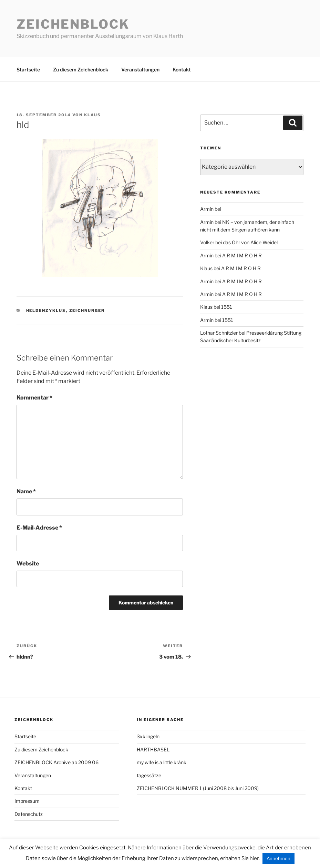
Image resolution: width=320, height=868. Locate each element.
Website (28, 564)
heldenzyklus (46, 310)
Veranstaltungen (140, 70)
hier (254, 858)
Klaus (92, 115)
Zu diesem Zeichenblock (81, 70)
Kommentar (34, 398)
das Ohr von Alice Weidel (250, 242)
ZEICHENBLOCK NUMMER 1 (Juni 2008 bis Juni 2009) (198, 788)
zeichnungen (87, 310)
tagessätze (149, 775)
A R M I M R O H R (242, 255)
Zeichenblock (73, 24)
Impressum (27, 801)
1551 (227, 307)
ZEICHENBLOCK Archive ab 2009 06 (56, 762)
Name (26, 491)
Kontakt (182, 70)
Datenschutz (29, 814)
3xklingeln (148, 736)
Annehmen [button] (278, 858)
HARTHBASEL (153, 749)
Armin (207, 209)
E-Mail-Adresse (39, 528)
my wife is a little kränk (162, 762)
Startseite (28, 70)
